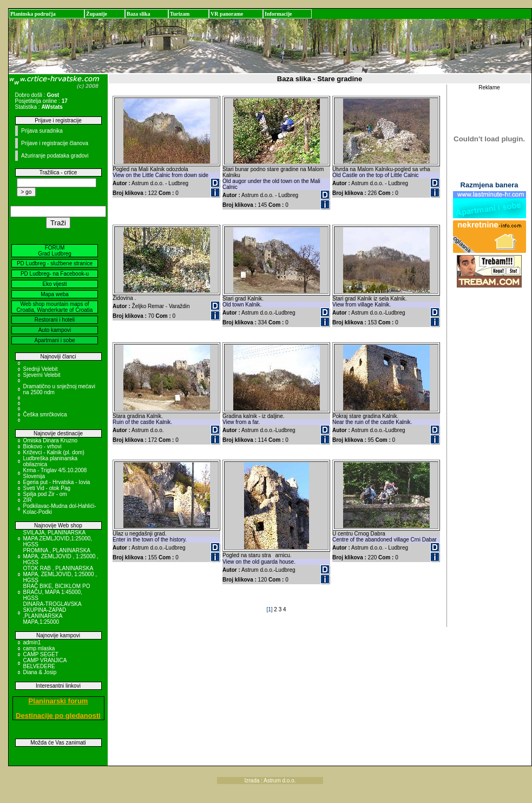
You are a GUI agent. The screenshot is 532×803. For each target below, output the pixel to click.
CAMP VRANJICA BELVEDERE (45, 663)
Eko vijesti (54, 284)
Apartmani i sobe (54, 340)
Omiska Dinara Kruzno (51, 440)
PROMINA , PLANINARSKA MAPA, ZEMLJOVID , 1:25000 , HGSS (61, 556)
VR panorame (227, 14)
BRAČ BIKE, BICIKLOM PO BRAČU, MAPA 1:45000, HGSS (57, 592)
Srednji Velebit (41, 369)
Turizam (180, 14)
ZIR (28, 500)
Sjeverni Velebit (42, 375)
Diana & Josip (40, 672)
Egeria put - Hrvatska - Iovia (57, 482)
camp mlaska (39, 648)
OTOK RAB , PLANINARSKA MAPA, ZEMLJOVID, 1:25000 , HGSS (60, 574)
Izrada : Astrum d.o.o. (270, 781)
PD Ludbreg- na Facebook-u (55, 274)
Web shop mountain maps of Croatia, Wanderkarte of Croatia (55, 307)
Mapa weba (55, 294)
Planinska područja (33, 14)
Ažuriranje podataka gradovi (55, 156)
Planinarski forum (58, 701)
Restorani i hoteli (55, 320)
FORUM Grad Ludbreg (55, 251)
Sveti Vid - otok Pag (47, 488)
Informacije (278, 14)
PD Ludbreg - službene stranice (55, 263)
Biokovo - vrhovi (42, 446)
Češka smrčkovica (45, 414)
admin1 (32, 642)
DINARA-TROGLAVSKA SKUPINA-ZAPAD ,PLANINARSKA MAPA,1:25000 (52, 613)
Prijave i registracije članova (55, 143)
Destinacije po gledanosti (58, 716)
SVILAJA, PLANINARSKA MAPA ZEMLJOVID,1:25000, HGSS (58, 538)
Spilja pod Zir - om (45, 494)
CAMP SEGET (41, 654)
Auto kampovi (55, 330)
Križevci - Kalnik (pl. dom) (54, 452)
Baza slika (139, 14)
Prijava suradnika (42, 131)
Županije (97, 14)
